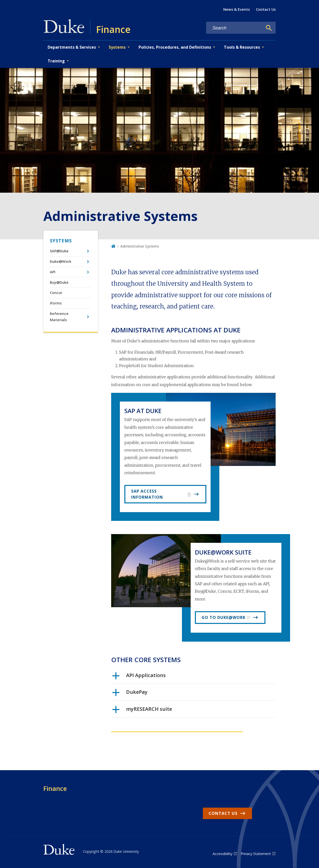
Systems (61, 241)
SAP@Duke (59, 251)
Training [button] (56, 61)
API (53, 272)
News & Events (237, 9)
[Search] (269, 28)
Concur (56, 293)
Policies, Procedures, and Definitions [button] (175, 47)
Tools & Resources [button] (242, 47)
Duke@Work (61, 261)
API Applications (139, 677)
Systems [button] (117, 47)
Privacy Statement (256, 854)
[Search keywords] (235, 28)
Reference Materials (59, 317)
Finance (55, 788)
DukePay (130, 694)
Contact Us (266, 9)
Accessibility (222, 854)
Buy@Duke (59, 282)
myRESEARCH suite (142, 711)
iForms (56, 303)
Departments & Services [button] (72, 47)
